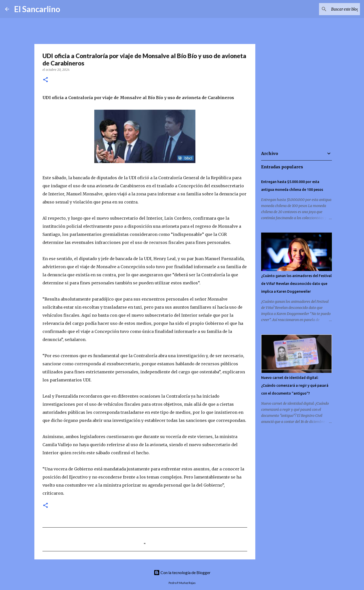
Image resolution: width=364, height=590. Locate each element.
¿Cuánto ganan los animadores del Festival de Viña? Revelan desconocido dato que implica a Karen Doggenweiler (296, 284)
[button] (45, 80)
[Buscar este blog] (333, 9)
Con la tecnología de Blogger (182, 572)
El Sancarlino (37, 9)
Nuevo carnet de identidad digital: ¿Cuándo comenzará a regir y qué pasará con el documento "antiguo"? (295, 385)
